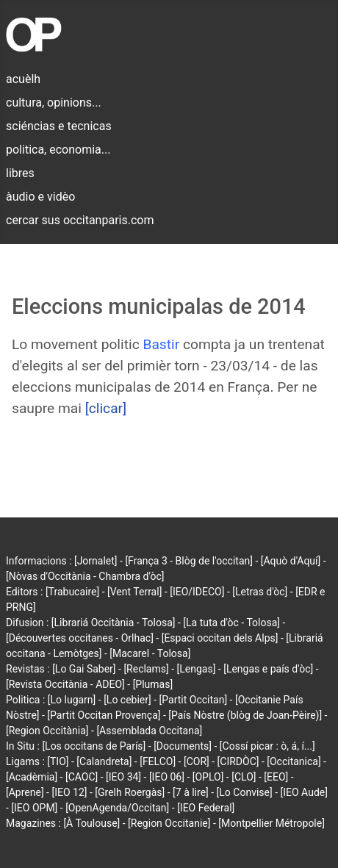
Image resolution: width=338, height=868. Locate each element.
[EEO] (276, 777)
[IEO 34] (123, 777)
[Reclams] (146, 669)
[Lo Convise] (245, 792)
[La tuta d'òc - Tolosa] (231, 623)
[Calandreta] (104, 761)
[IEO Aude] (304, 792)
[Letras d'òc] (260, 592)
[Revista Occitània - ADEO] (65, 684)
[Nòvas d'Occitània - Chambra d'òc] (85, 576)
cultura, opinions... (54, 103)
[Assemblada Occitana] (149, 731)
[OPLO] (208, 777)
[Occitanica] (294, 761)
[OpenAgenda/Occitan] (117, 808)
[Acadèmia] (32, 777)
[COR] (197, 761)
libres (20, 173)
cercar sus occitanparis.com (80, 220)
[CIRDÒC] (238, 761)
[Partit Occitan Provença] (104, 715)
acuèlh (23, 79)
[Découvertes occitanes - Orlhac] (80, 638)
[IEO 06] (167, 777)
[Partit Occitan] (194, 700)
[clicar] (106, 408)
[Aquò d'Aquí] (291, 561)
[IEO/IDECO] (197, 592)
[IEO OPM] (34, 808)
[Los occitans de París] (94, 746)
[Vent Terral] (134, 592)
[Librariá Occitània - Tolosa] (114, 623)
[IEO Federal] (206, 808)
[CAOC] (82, 777)
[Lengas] (197, 669)
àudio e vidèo (40, 197)
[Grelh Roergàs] (130, 792)
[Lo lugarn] (72, 700)
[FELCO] (158, 761)
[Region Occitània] (47, 731)
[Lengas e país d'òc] (268, 669)
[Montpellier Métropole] (272, 823)
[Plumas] (153, 684)
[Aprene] (25, 792)
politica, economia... (58, 150)
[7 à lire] (191, 792)
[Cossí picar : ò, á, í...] (267, 746)
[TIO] (58, 761)
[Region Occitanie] (169, 823)
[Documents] (183, 746)
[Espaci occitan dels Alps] (220, 638)
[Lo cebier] (127, 700)
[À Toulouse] (91, 823)
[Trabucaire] (72, 592)
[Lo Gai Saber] (84, 669)
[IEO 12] (69, 792)
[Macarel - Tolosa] (150, 653)
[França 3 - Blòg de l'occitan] (189, 561)
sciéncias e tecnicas (59, 126)
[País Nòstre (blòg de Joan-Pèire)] (245, 715)
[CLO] (244, 777)
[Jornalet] (96, 561)
